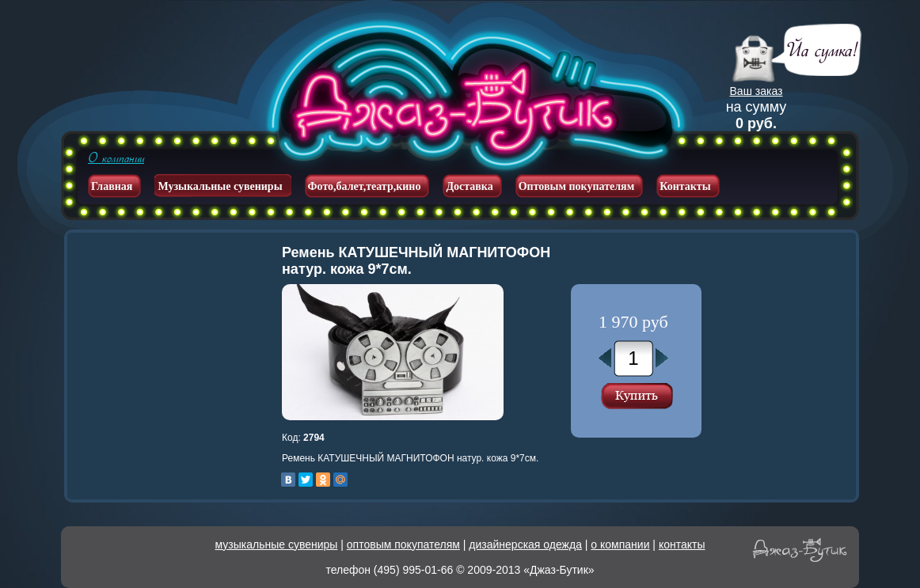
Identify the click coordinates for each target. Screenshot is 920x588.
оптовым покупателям (403, 544)
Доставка (469, 186)
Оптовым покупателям (577, 186)
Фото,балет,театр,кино (365, 186)
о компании (620, 544)
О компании (116, 158)
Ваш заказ (757, 91)
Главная (112, 186)
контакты (682, 544)
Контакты (685, 186)
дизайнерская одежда (525, 544)
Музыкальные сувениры (220, 186)
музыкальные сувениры (277, 544)
